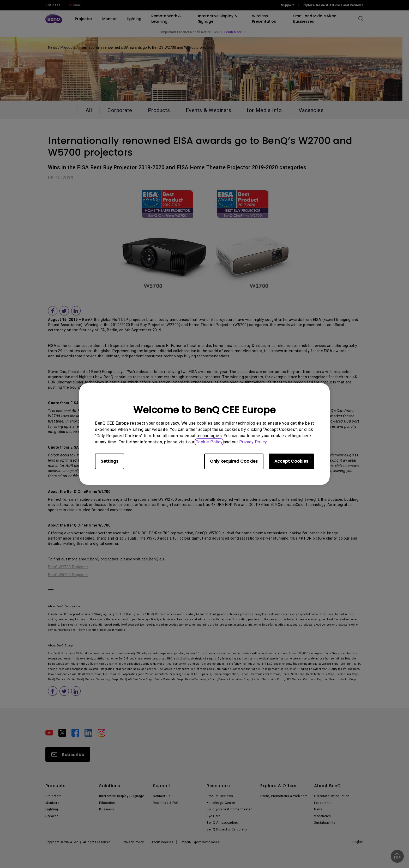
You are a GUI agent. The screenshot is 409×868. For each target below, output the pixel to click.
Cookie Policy (209, 442)
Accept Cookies (291, 461)
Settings (110, 461)
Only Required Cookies (234, 461)
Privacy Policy (253, 442)
